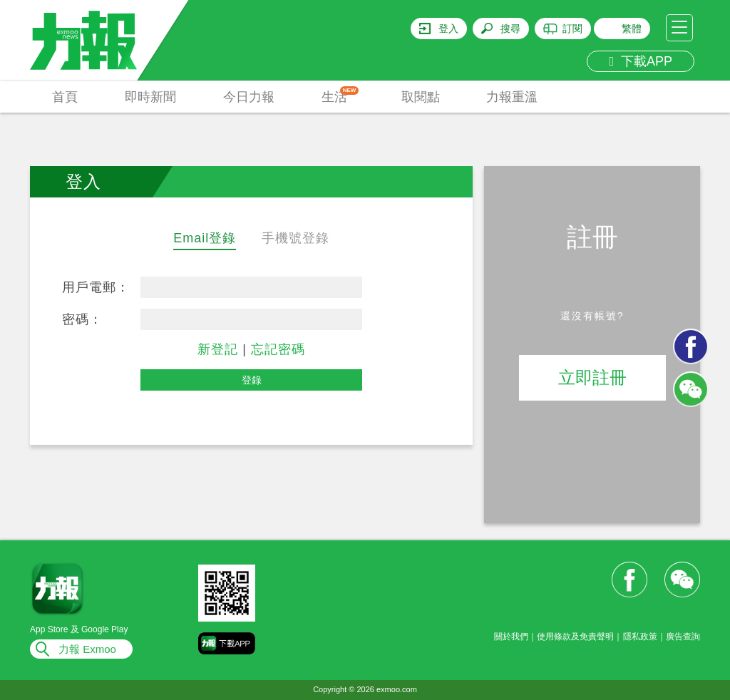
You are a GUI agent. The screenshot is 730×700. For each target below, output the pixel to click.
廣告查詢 (683, 637)
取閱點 (421, 97)
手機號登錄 (295, 238)
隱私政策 (640, 637)
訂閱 (572, 29)
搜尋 (510, 29)
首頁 (65, 97)
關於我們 (511, 637)
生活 (340, 95)
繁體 (632, 29)
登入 (448, 29)
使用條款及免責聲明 (575, 637)
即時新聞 (150, 97)
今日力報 (249, 97)
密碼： (82, 319)
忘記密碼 (278, 349)
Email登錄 (205, 238)
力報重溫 (512, 97)
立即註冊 (592, 377)
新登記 (218, 349)
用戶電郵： (96, 287)
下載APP (641, 61)
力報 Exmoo (87, 649)
